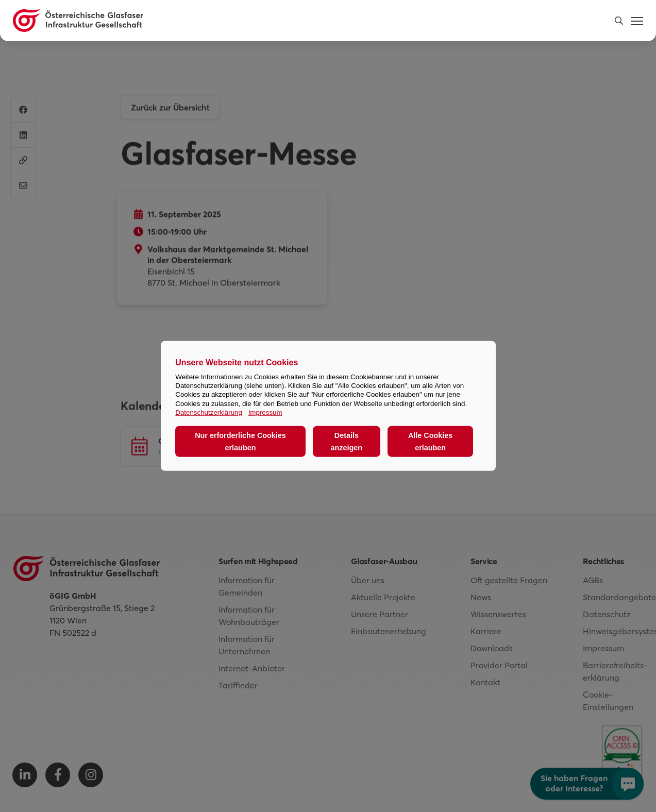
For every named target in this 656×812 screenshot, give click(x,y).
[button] (619, 21)
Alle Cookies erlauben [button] (430, 442)
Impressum (265, 412)
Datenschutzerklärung (209, 412)
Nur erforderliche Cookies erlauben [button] (240, 442)
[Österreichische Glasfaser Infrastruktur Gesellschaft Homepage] (78, 21)
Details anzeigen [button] (347, 442)
